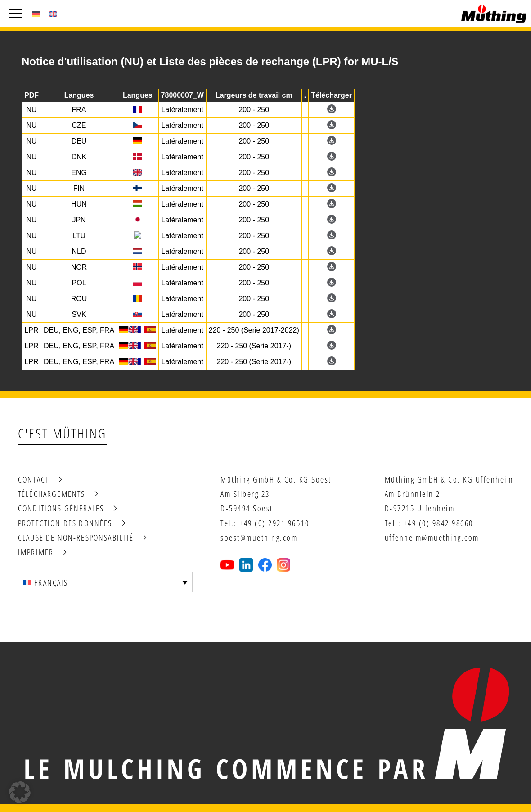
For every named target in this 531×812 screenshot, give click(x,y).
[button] (20, 792)
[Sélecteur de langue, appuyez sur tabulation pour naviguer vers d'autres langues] (105, 582)
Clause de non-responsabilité (76, 537)
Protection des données (65, 523)
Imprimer (36, 552)
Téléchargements (52, 494)
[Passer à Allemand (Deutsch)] (36, 14)
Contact (34, 479)
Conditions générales (61, 508)
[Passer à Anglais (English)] (53, 14)
